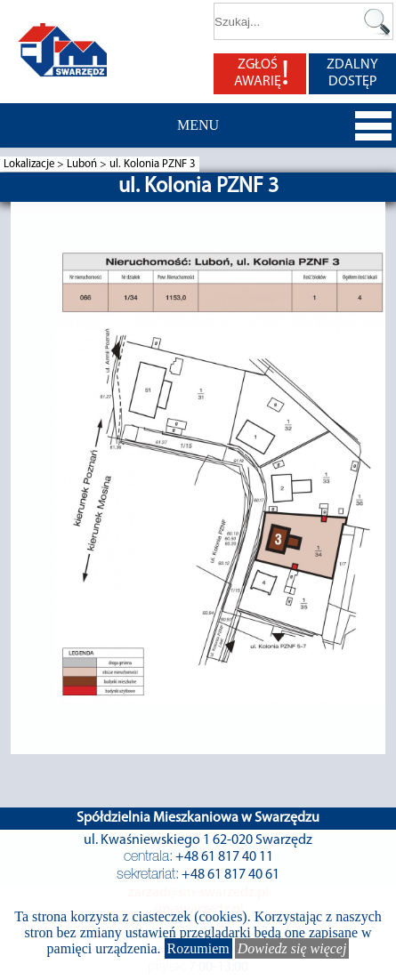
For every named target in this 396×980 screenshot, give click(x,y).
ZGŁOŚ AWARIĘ (262, 74)
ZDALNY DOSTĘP (352, 73)
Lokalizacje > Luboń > (57, 164)
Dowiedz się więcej (292, 948)
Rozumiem (198, 948)
